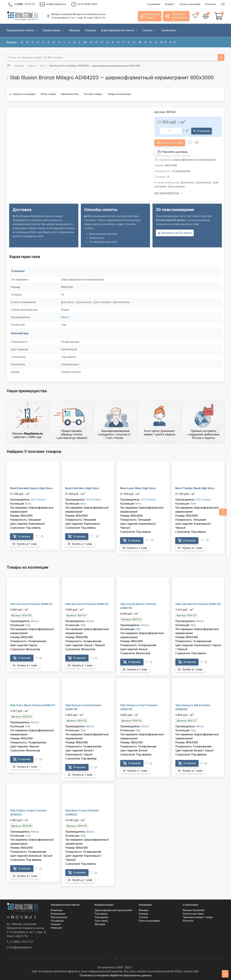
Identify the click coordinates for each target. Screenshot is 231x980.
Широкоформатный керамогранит (114, 910)
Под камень (101, 914)
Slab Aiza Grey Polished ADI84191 (31, 604)
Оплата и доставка (193, 914)
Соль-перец (101, 921)
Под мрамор (101, 917)
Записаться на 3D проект (175, 233)
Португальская (59, 917)
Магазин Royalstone (194, 910)
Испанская (57, 910)
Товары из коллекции (119, 94)
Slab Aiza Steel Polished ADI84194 (87, 604)
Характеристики (70, 94)
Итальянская (58, 914)
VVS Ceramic (38, 500)
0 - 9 (173, 42)
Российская (57, 921)
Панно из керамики (149, 921)
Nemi (28, 504)
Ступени (143, 917)
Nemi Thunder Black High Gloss (195, 488)
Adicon (65, 317)
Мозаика (144, 910)
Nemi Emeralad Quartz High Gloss (31, 488)
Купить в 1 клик (170, 142)
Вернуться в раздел (22, 94)
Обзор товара (48, 94)
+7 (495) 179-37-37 (20, 942)
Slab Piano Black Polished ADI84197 (33, 705)
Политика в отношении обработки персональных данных (116, 975)
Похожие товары (93, 94)
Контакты (188, 921)
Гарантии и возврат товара (198, 917)
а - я (163, 42)
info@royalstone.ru (19, 947)
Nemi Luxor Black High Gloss (138, 488)
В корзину (202, 131)
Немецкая (56, 928)
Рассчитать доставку (172, 152)
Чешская (56, 924)
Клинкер (143, 914)
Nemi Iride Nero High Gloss (82, 488)
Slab (64, 325)
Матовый (100, 924)
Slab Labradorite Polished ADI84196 (198, 604)
